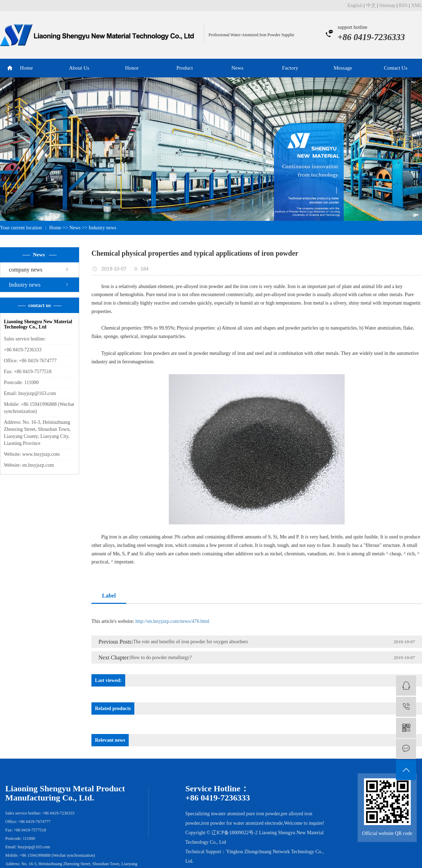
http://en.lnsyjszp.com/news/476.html (172, 621)
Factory (290, 68)
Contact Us (395, 68)
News (237, 68)
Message (343, 68)
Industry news (103, 228)
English (355, 5)
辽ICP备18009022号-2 (234, 833)
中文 (371, 5)
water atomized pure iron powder (247, 814)
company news (26, 270)
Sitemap (387, 5)
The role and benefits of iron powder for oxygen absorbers (190, 642)
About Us (79, 68)
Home (27, 68)
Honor (132, 68)
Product (185, 68)
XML (417, 5)
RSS (403, 5)
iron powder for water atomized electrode (242, 823)
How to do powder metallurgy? (161, 658)
